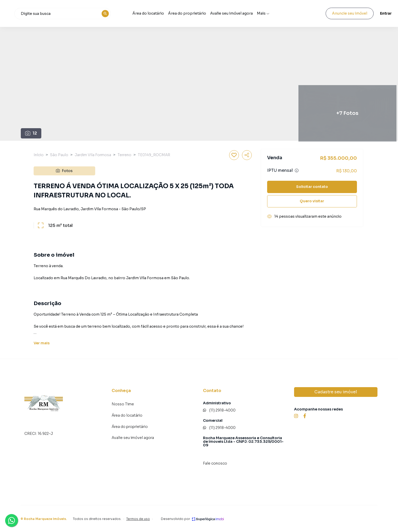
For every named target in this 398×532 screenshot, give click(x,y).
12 (31, 133)
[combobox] (95, 14)
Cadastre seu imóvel (336, 392)
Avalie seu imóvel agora (133, 438)
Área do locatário (177, 13)
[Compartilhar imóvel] (247, 155)
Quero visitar (312, 201)
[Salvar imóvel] (234, 155)
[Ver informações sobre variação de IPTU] (297, 170)
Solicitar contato (312, 187)
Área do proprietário (216, 13)
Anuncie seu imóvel (335, 13)
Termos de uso (138, 519)
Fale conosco (215, 463)
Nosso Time (123, 404)
